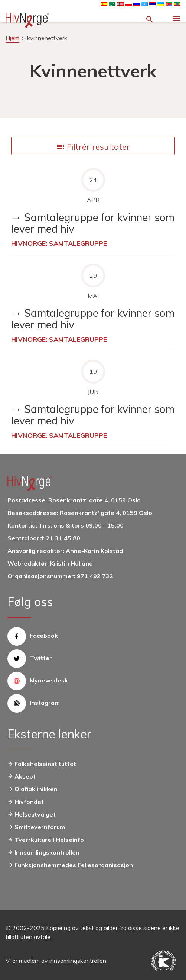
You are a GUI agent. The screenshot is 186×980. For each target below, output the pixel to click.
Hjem (12, 38)
